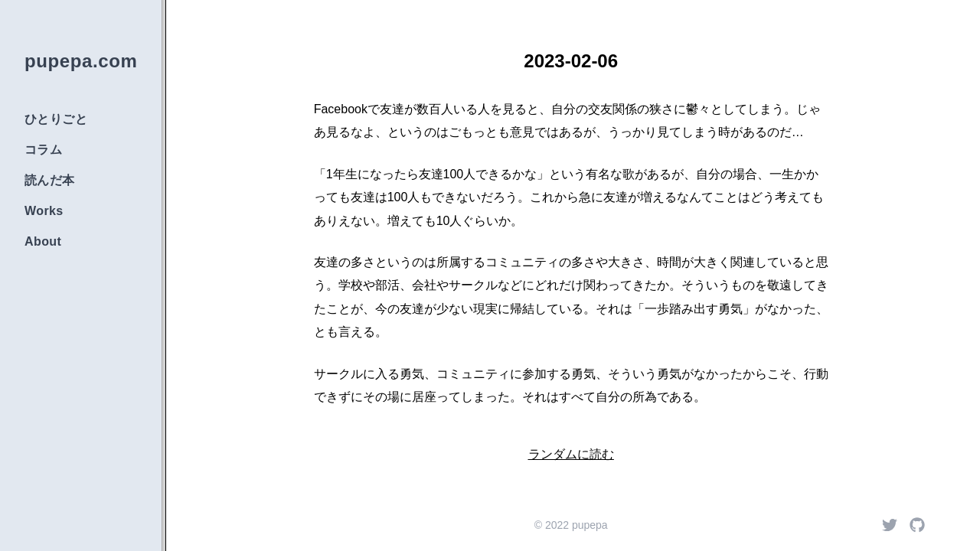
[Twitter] (890, 525)
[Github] (917, 525)
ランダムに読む (571, 454)
